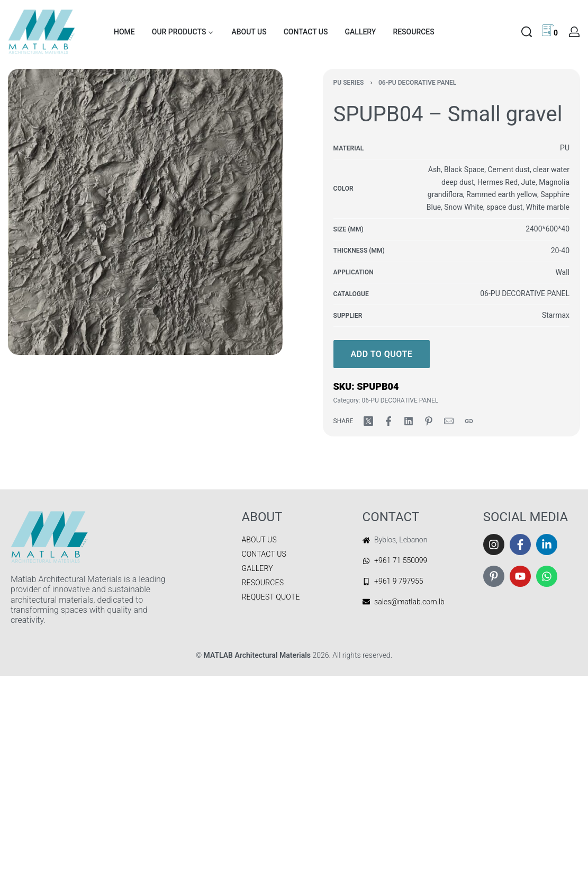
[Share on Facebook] (388, 421)
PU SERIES (349, 83)
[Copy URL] (469, 421)
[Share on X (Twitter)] (368, 421)
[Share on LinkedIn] (409, 421)
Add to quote (382, 354)
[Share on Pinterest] (429, 421)
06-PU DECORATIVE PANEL (417, 83)
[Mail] (449, 421)
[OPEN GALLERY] (145, 212)
